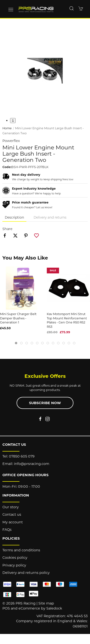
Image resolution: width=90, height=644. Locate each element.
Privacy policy (14, 565)
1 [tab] (13, 121)
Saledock (54, 608)
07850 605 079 (22, 456)
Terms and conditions (21, 550)
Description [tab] (14, 217)
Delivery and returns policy (26, 573)
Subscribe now (45, 403)
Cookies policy (15, 558)
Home (7, 128)
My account (13, 522)
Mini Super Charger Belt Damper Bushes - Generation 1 (18, 318)
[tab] (16, 343)
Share (7, 229)
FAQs (7, 530)
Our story (11, 507)
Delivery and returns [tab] (50, 217)
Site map (46, 603)
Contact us (12, 514)
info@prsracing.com (32, 464)
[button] (11, 10)
